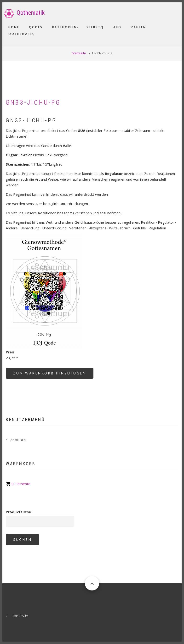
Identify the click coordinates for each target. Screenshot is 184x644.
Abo (117, 27)
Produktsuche (18, 512)
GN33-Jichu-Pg (33, 103)
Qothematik (31, 13)
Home (14, 27)
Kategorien (65, 27)
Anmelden (18, 440)
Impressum (21, 616)
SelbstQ (95, 27)
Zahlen (139, 27)
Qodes (36, 27)
